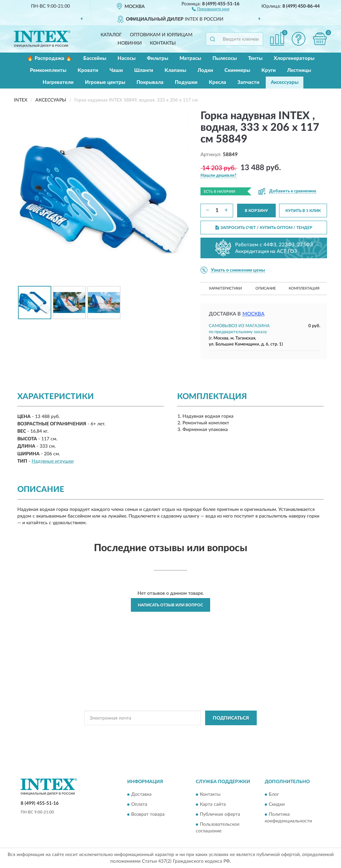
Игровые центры (105, 82)
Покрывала (150, 82)
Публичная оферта (220, 814)
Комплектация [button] (304, 288)
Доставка (141, 794)
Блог (274, 794)
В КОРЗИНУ (256, 211)
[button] (211, 9)
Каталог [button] (111, 35)
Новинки (130, 43)
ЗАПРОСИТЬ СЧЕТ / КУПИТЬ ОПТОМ (264, 228)
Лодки (205, 70)
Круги (269, 70)
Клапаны (175, 70)
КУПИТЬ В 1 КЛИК (303, 211)
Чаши (116, 70)
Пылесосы (225, 58)
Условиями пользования (231, 733)
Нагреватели (58, 82)
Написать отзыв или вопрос (170, 605)
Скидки (277, 804)
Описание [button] (266, 288)
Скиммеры (237, 70)
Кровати (88, 70)
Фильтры (158, 58)
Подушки (186, 82)
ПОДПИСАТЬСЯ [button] (231, 718)
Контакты (163, 43)
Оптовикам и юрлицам (161, 35)
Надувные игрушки (53, 461)
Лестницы (299, 70)
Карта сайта (213, 804)
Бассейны (95, 58)
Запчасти (248, 82)
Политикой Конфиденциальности (172, 733)
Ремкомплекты (48, 70)
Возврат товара (148, 814)
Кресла (217, 82)
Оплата (139, 804)
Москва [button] (253, 314)
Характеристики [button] (225, 288)
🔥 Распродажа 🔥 (49, 58)
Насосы (127, 58)
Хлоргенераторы (294, 58)
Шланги (144, 70)
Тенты (255, 58)
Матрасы (190, 58)
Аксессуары (285, 82)
